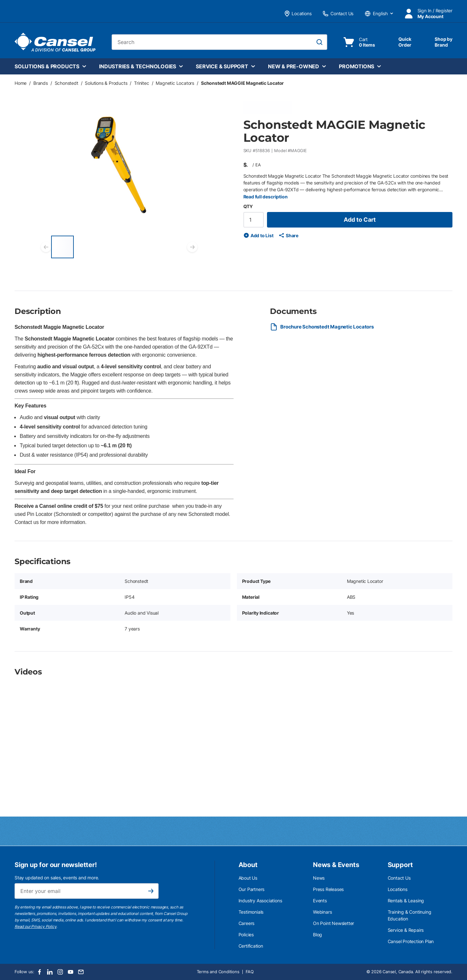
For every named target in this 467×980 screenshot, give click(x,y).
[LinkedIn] (50, 972)
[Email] (81, 972)
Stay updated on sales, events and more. (57, 878)
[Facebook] (39, 972)
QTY (248, 206)
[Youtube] (71, 972)
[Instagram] (60, 972)
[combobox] (219, 42)
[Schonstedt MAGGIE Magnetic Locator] (62, 247)
